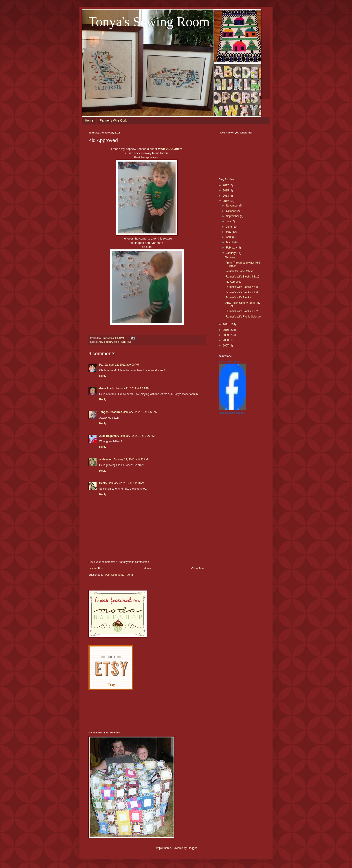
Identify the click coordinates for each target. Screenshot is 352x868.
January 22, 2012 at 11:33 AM (126, 483)
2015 (226, 191)
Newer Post (97, 568)
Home (89, 120)
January (231, 253)
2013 (226, 196)
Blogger (192, 848)
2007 (226, 346)
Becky (103, 483)
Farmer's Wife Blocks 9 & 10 (242, 277)
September (233, 216)
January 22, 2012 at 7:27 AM (138, 436)
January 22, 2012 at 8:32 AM (131, 460)
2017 (226, 185)
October (231, 211)
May (229, 232)
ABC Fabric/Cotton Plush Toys (115, 342)
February (232, 248)
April (229, 237)
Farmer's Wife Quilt (113, 120)
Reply (103, 376)
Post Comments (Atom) (119, 575)
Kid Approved (233, 282)
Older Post (198, 568)
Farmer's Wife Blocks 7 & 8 (242, 287)
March (230, 242)
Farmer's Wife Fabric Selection (244, 317)
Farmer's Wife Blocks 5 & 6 (242, 292)
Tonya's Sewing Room (149, 22)
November (233, 206)
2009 (226, 335)
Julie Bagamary (109, 436)
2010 (226, 330)
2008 (226, 340)
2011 (226, 324)
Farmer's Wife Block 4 (239, 297)
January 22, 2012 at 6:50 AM (141, 412)
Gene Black (107, 388)
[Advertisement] (170, 713)
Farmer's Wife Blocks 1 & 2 (242, 311)
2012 (226, 201)
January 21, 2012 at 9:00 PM (122, 365)
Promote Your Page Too (232, 413)
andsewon (106, 460)
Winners (230, 258)
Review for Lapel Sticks (239, 271)
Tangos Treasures (111, 412)
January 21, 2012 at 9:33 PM (132, 388)
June (229, 227)
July (229, 221)
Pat (101, 365)
